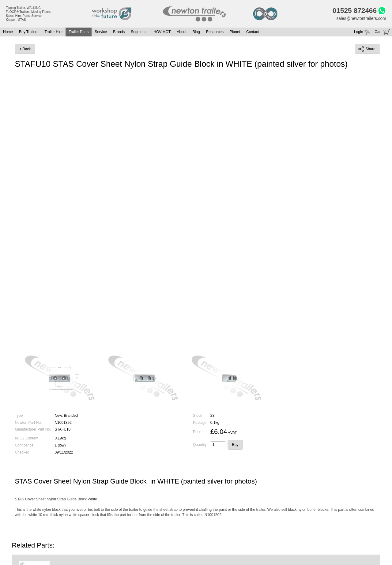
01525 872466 (354, 11)
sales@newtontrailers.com (361, 18)
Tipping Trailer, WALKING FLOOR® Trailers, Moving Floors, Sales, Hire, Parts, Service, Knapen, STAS (29, 14)
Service (101, 32)
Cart (378, 32)
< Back (25, 49)
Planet (235, 32)
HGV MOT (162, 32)
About (181, 32)
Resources (215, 32)
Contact (253, 32)
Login (358, 32)
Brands (119, 32)
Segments (139, 32)
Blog (196, 32)
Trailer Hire (53, 32)
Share (367, 49)
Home (8, 32)
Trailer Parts (79, 32)
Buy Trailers (29, 32)
